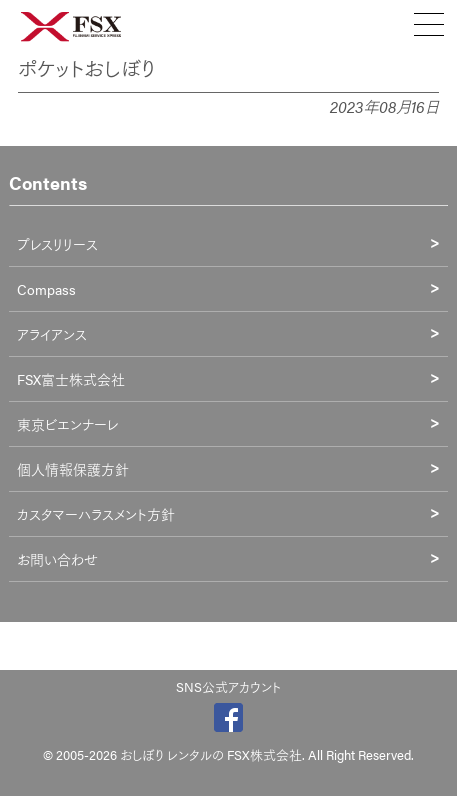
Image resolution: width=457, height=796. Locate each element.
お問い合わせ (57, 559)
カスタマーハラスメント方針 (96, 514)
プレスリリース (57, 244)
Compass (46, 289)
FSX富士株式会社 (71, 379)
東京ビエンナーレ (67, 424)
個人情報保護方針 (73, 469)
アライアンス (52, 334)
